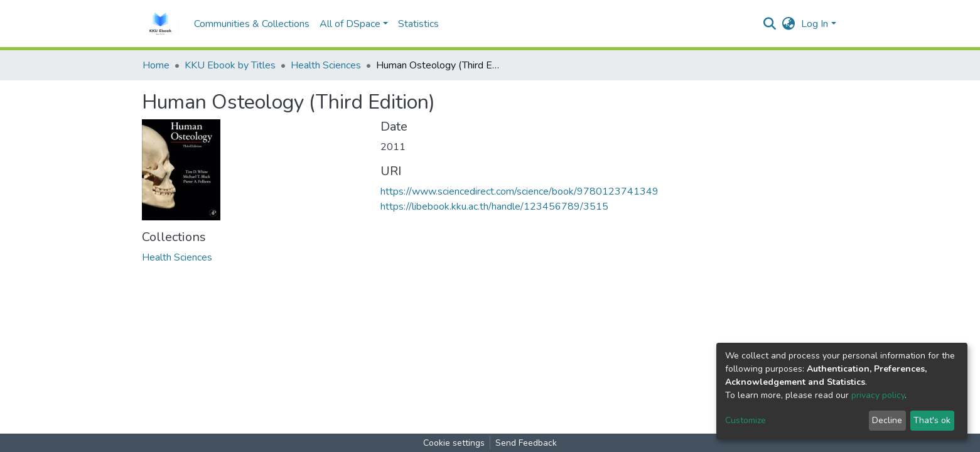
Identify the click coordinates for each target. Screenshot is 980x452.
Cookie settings (454, 443)
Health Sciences (326, 65)
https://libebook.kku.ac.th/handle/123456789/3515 (494, 207)
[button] (788, 24)
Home (156, 65)
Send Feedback (526, 443)
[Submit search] (769, 24)
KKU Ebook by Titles (230, 65)
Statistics (418, 24)
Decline (887, 420)
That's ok (932, 420)
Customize (746, 420)
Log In (815, 24)
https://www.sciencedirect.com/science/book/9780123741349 (520, 191)
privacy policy (878, 395)
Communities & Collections (252, 24)
